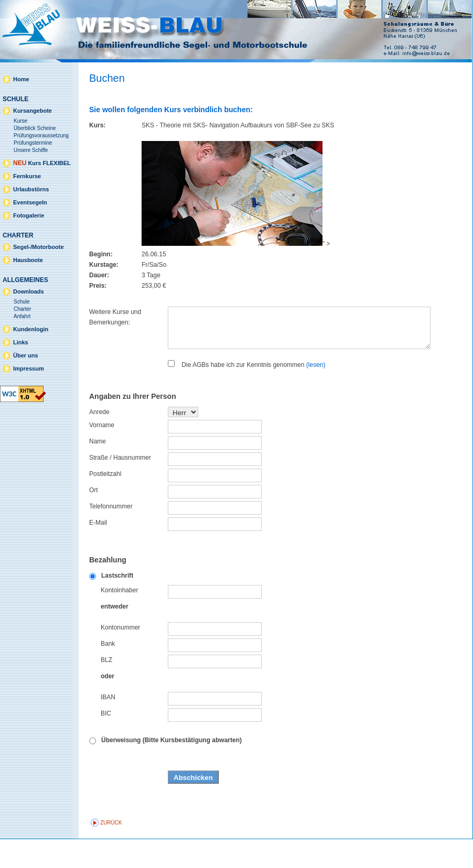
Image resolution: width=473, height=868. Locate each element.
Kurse (20, 121)
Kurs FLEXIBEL (42, 163)
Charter (22, 309)
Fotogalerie (29, 215)
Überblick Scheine (35, 128)
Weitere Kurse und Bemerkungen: (115, 317)
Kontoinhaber (119, 619)
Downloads (29, 291)
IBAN (108, 726)
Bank (108, 672)
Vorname (102, 454)
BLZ (106, 689)
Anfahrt (22, 316)
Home (21, 79)
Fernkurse (27, 176)
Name (98, 470)
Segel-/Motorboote (39, 247)
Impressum (29, 368)
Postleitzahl (105, 503)
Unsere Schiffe (31, 150)
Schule (22, 302)
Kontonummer (120, 656)
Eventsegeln (30, 202)
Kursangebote (33, 111)
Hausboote (28, 260)
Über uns (26, 355)
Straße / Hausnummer (120, 486)
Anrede (99, 441)
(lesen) (316, 394)
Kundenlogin (31, 329)
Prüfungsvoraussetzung (41, 135)
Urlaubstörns (31, 189)
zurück (111, 851)
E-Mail (98, 551)
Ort (94, 519)
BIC (106, 742)
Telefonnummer (111, 535)
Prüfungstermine (33, 143)
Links (21, 342)
